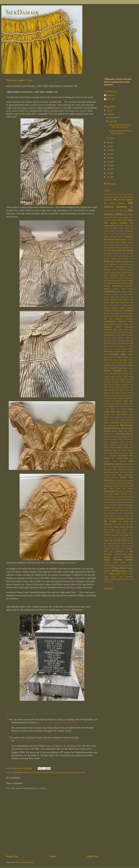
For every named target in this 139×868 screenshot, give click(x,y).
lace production (117, 401)
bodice (119, 256)
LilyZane (113, 409)
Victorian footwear (123, 560)
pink (131, 486)
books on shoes (123, 259)
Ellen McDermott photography (121, 319)
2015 (109, 165)
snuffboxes (122, 527)
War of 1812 (108, 568)
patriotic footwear (111, 478)
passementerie (129, 475)
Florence (123, 341)
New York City (128, 464)
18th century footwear (118, 205)
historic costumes (128, 368)
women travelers (110, 579)
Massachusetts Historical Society (118, 427)
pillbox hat (117, 486)
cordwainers (109, 291)
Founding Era (123, 343)
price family (108, 494)
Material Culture (127, 428)
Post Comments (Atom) (25, 862)
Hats (120, 363)
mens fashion (128, 431)
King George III (128, 396)
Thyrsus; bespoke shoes (117, 546)
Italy (119, 387)
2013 (109, 173)
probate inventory (121, 494)
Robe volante (108, 505)
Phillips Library (122, 483)
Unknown (110, 99)
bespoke (116, 253)
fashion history (128, 330)
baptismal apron (122, 248)
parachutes (107, 475)
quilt (120, 497)
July (111, 138)
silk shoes (125, 524)
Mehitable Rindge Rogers (113, 431)
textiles (106, 540)
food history (108, 343)
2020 (109, 146)
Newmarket (108, 470)
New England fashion (48, 772)
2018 (109, 154)
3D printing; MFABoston (124, 231)
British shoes (129, 264)
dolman (131, 305)
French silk (114, 346)
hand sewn (27, 772)
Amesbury (130, 240)
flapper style (116, 341)
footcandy (115, 343)
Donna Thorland (111, 308)
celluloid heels (116, 272)
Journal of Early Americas (124, 393)
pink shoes (109, 489)
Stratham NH (80, 772)
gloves (106, 357)
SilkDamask (22, 12)
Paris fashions (117, 475)
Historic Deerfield (112, 371)
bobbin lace (112, 256)
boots (131, 259)
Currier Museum (110, 300)
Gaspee (112, 349)
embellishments (110, 321)
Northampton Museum (125, 470)
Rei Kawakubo (128, 502)
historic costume (127, 365)
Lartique (124, 404)
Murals (112, 448)
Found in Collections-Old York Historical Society (120, 132)
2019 (109, 150)
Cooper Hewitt (127, 289)
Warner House (119, 568)
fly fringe (130, 341)
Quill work (113, 497)
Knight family (108, 398)
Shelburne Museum (116, 516)
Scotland (120, 513)
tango (122, 535)
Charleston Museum (118, 275)
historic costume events (113, 368)
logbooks (124, 409)
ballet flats (113, 248)
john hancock (109, 390)
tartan (126, 535)
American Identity (117, 237)
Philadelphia (112, 483)
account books (109, 234)
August (112, 121)
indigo (106, 385)
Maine (106, 417)
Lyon (113, 415)
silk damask (123, 522)
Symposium (115, 535)
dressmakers (108, 311)
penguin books (115, 480)
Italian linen (113, 387)
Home (52, 856)
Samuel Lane (119, 510)
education (118, 313)
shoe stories (112, 519)
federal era (125, 335)
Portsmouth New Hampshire (124, 491)
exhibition (108, 327)
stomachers (125, 530)
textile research (128, 538)
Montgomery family (117, 442)
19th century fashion (125, 220)
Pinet (123, 486)
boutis (106, 264)
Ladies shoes (128, 401)
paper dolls (119, 472)
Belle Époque (108, 253)
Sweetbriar (107, 535)
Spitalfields (129, 527)
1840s (121, 197)
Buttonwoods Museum (125, 267)
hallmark (119, 357)
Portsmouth (109, 491)
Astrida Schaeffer (121, 242)
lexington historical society (117, 406)
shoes (128, 519)
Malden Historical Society (118, 417)
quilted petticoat (127, 497)
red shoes (130, 500)
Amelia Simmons (120, 234)
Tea (105, 538)
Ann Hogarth (109, 242)
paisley (106, 472)
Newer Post (12, 856)
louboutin (125, 412)
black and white (124, 253)
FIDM (127, 338)
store (131, 530)
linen (118, 409)
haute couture (128, 363)
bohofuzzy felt (128, 256)
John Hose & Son (122, 390)
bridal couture (119, 264)
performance (124, 480)
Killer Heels (115, 396)
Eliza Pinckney (121, 316)
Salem (114, 508)
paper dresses (129, 472)
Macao (118, 415)
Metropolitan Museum (125, 434)
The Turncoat (122, 543)
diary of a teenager (121, 305)
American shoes (120, 240)
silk (132, 519)
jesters (131, 387)
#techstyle (107, 194)
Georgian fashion (120, 351)
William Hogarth (110, 576)
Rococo (116, 505)
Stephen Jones (115, 530)
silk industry (117, 524)
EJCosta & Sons (109, 316)
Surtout (130, 532)
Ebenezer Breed (109, 313)
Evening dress (118, 324)
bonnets (114, 259)
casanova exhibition (119, 270)
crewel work (115, 297)
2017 (109, 158)
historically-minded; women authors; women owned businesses (118, 376)
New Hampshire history (65, 772)
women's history (122, 579)
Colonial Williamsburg (113, 286)
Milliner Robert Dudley (120, 437)
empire (111, 324)
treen (112, 551)
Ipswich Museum (115, 385)
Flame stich (108, 341)
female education (118, 338)
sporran (106, 530)
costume (124, 292)
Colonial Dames (127, 283)
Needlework (112, 456)
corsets (118, 292)
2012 (109, 177)
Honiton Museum (127, 382)
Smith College (113, 527)
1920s (115, 218)
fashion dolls (117, 330)
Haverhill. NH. (109, 365)
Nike (115, 470)
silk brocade (110, 521)
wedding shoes (114, 574)
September (113, 118)
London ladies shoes (112, 412)
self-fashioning (128, 513)
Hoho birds (115, 379)
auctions (112, 245)
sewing (106, 516)
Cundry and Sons (127, 297)
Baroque (115, 250)
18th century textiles (118, 212)
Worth (110, 582)
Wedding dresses (119, 571)
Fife (132, 338)
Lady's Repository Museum (113, 404)
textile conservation (114, 538)
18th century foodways (114, 203)
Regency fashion (117, 502)
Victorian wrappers (111, 563)
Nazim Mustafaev (114, 453)
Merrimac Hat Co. (110, 434)
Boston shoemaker (127, 262)
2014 (109, 169)
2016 (109, 162)
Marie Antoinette (127, 420)
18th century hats (121, 211)
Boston (107, 261)
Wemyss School (127, 574)
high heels (118, 365)
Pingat (127, 486)
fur (127, 346)
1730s (113, 194)
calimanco (107, 270)
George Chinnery (121, 349)
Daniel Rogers (123, 300)
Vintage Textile (115, 565)
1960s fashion (112, 220)
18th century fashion (123, 200)
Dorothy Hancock (126, 308)
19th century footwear (116, 223)
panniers (112, 472)
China (126, 278)
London (130, 409)
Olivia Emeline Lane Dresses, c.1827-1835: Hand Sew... (120, 126)
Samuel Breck (128, 508)
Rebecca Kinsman (118, 500)
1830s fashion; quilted (111, 197)
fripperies (122, 346)
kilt (121, 396)
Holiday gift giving (126, 379)
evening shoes (128, 324)
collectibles (124, 281)
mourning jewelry (123, 445)
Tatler (131, 535)
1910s (111, 218)
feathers (118, 335)
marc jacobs (115, 420)
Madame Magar (127, 415)
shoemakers (121, 519)
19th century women (122, 226)
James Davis (125, 387)
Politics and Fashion (125, 489)
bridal (111, 264)
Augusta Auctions (123, 245)
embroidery (122, 321)
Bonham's (107, 259)
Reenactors (107, 502)
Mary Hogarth (124, 423)
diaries (111, 305)
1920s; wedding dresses (125, 218)
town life (130, 546)
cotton (125, 294)
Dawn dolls (115, 302)
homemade (107, 382)
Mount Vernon (110, 445)
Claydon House (115, 281)
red (125, 500)
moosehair (130, 442)
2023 (109, 111)
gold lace (112, 357)
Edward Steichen (127, 313)
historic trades (109, 374)
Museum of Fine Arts (124, 448)
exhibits (118, 327)
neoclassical (123, 455)
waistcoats (129, 565)
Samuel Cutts (109, 510)
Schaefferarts (112, 513)
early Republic (17, 772)
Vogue (123, 565)
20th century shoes (121, 228)
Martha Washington (111, 423)
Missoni (121, 439)
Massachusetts (114, 425)
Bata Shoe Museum (126, 250)
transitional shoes (118, 549)
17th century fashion (126, 194)
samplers (119, 508)
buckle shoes (109, 267)
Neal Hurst (124, 453)
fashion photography (111, 332)
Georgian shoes (118, 354)
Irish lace (126, 385)
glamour (130, 354)
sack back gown (124, 505)
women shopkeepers (126, 576)
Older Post (92, 856)
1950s (106, 220)
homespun (36, 772)
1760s (117, 194)
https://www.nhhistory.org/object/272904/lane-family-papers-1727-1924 (46, 741)
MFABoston (108, 437)
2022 (109, 114)
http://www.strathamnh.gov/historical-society (57, 722)
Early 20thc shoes (117, 311)
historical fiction (119, 374)
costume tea (117, 294)
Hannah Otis (117, 360)
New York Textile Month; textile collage (118, 467)
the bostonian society (118, 540)
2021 (109, 143)
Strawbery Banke (121, 532)
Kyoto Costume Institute (122, 398)
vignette (123, 563)
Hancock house (128, 357)
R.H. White (108, 500)
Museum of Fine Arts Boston (115, 450)
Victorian (117, 557)
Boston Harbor (116, 262)
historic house (128, 371)
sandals (127, 510)
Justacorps (107, 396)
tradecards (107, 549)
